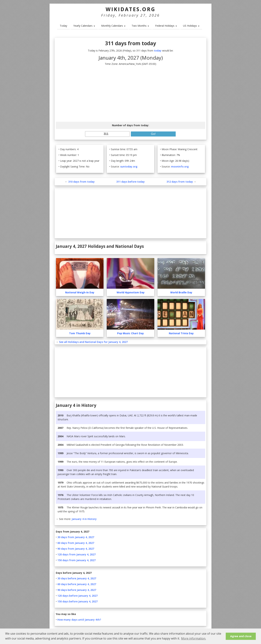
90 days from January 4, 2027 (76, 549)
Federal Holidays (166, 26)
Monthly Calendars (113, 26)
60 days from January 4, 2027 (76, 543)
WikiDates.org (131, 9)
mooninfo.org (180, 166)
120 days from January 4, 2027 (76, 554)
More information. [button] (193, 638)
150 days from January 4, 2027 (76, 560)
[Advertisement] (130, 94)
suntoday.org (129, 166)
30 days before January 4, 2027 (77, 578)
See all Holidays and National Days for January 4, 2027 (93, 342)
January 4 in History (84, 519)
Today (63, 26)
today (158, 51)
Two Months (140, 26)
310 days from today (81, 182)
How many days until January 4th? (79, 620)
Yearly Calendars (84, 26)
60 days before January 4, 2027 (77, 584)
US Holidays (191, 26)
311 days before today (130, 182)
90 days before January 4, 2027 (77, 590)
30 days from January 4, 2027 (76, 537)
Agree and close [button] (241, 636)
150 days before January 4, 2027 (77, 601)
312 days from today (180, 182)
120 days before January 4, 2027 (77, 596)
